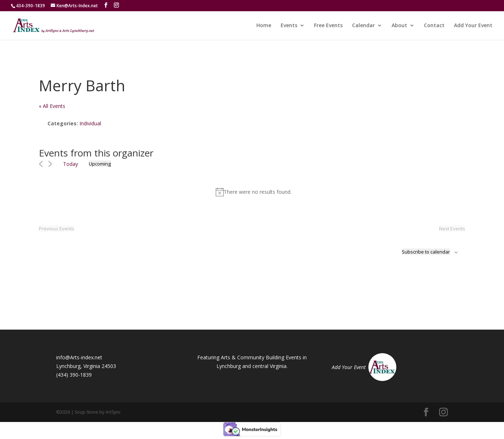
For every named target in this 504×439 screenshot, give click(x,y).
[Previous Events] (41, 164)
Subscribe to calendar (426, 252)
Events (289, 26)
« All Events (52, 106)
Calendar (363, 26)
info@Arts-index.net (79, 357)
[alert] (253, 192)
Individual (90, 123)
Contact (434, 26)
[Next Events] (50, 164)
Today (71, 164)
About (399, 26)
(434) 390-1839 (74, 375)
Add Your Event (473, 26)
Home (264, 26)
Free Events (328, 26)
